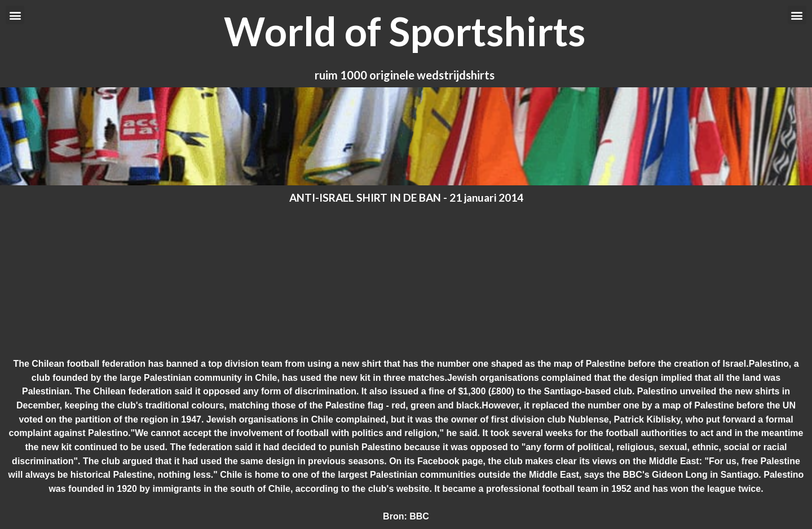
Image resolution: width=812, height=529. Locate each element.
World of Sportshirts (405, 31)
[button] (15, 15)
